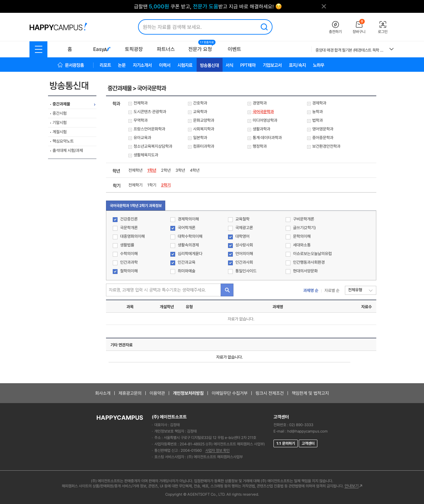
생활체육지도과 (146, 155)
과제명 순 (311, 290)
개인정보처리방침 (188, 393)
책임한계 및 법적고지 (310, 393)
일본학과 (200, 138)
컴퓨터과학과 (204, 146)
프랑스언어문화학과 (149, 129)
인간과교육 (183, 263)
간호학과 (200, 103)
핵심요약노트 (63, 141)
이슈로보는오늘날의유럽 (309, 254)
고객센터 (308, 443)
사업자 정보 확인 (217, 450)
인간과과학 (125, 263)
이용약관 (157, 393)
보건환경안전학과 (326, 146)
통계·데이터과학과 (267, 138)
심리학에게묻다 (186, 254)
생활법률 (123, 245)
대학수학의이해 (186, 237)
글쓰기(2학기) (301, 228)
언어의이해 (241, 254)
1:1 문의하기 (286, 443)
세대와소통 (298, 245)
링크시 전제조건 (270, 393)
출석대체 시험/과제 (68, 150)
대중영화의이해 (129, 237)
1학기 (152, 185)
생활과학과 (261, 129)
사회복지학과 (204, 129)
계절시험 (60, 132)
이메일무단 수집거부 (230, 393)
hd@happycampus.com (307, 431)
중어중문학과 (323, 138)
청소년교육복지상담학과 (153, 146)
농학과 (318, 112)
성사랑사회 (241, 245)
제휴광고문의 (130, 393)
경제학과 (319, 103)
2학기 (166, 185)
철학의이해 (125, 271)
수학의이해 (125, 254)
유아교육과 (142, 138)
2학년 (166, 170)
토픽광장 (134, 49)
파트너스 (166, 49)
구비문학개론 (300, 219)
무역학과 (141, 120)
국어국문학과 (263, 112)
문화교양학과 (204, 120)
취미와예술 (183, 271)
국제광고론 (241, 228)
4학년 (195, 170)
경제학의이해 (185, 219)
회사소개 (103, 393)
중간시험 (60, 113)
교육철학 (239, 219)
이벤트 (234, 49)
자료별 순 (332, 290)
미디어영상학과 (265, 120)
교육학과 (200, 112)
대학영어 (239, 237)
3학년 (180, 170)
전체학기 (135, 185)
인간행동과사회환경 (305, 263)
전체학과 (141, 103)
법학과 (318, 120)
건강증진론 (125, 219)
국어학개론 (183, 228)
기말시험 (60, 123)
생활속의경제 (185, 245)
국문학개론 (125, 228)
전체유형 (355, 290)
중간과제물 (61, 104)
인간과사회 (241, 263)
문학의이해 (298, 237)
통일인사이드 (242, 271)
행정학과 (260, 146)
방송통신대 (73, 86)
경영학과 (260, 103)
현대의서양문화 (302, 271)
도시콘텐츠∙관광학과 (150, 112)
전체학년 (135, 170)
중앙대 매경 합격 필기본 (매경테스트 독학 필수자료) (350, 50)
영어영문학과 (323, 129)
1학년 (152, 170)
